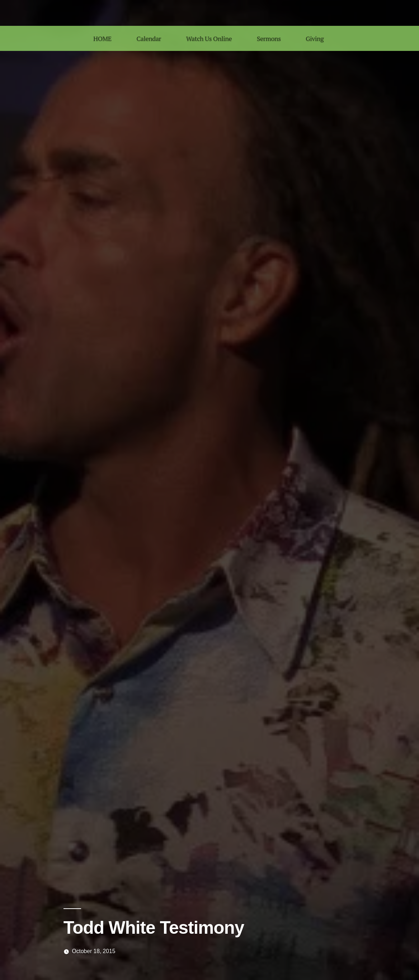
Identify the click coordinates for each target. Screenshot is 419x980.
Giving (315, 38)
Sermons (269, 38)
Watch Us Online (209, 38)
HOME (102, 38)
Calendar (149, 38)
